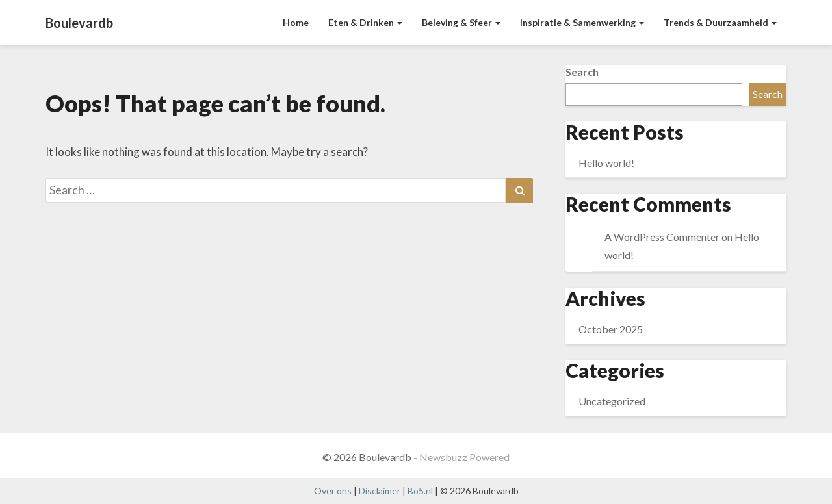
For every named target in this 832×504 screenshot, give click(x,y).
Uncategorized (612, 401)
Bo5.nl (420, 491)
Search (582, 72)
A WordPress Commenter (662, 237)
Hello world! (606, 163)
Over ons (333, 491)
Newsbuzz (443, 457)
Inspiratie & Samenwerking (582, 22)
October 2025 (611, 329)
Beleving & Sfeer (461, 22)
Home (296, 22)
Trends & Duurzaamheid (720, 22)
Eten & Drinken (365, 22)
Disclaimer (380, 491)
